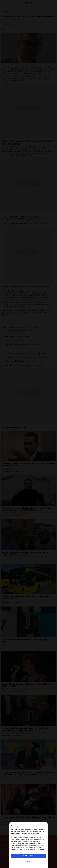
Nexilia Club (29, 861)
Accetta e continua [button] (28, 856)
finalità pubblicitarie (30, 847)
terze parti (39, 837)
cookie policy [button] (35, 834)
